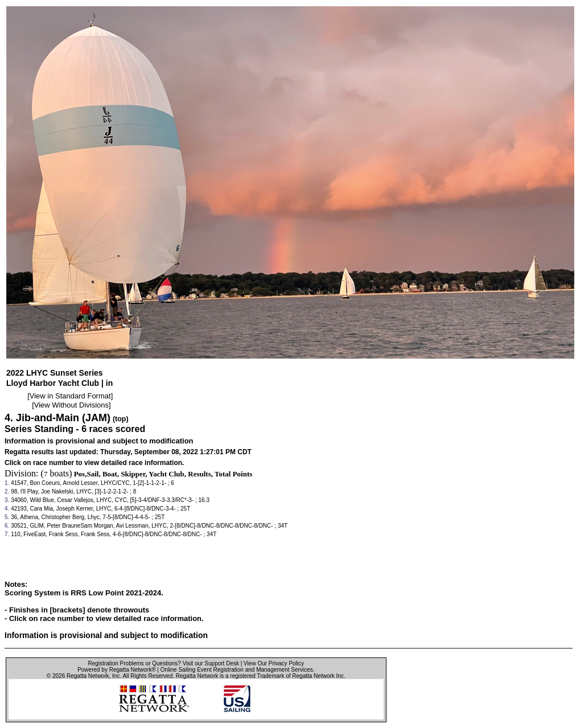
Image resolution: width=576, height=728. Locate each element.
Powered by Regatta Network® (116, 670)
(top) (121, 419)
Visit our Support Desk (211, 663)
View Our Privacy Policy (274, 663)
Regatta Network (88, 676)
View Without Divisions (71, 405)
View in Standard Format (70, 396)
